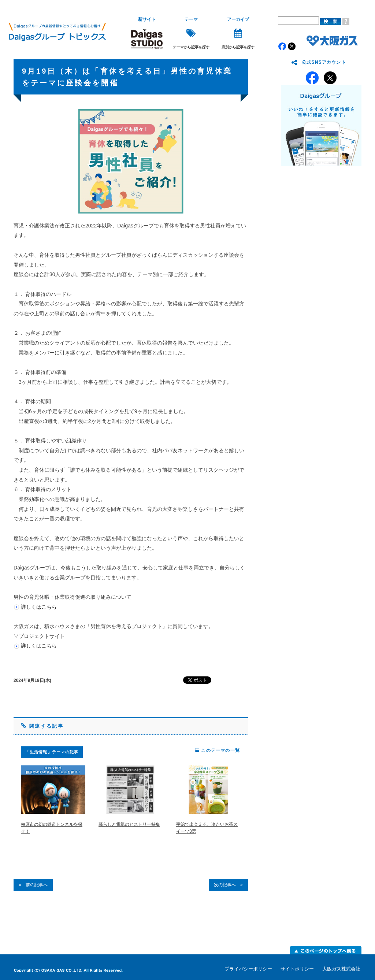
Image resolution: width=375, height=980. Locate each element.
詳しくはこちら (39, 607)
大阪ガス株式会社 (341, 969)
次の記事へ (228, 885)
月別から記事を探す (238, 33)
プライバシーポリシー (248, 969)
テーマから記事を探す (191, 33)
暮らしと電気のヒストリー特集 (129, 824)
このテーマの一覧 (217, 750)
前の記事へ (33, 885)
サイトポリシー (297, 969)
